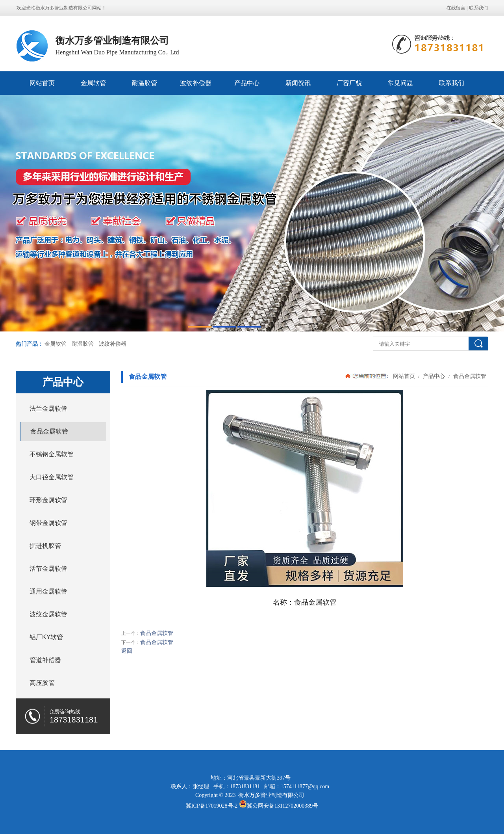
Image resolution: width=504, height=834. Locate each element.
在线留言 (456, 8)
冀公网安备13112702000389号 (283, 806)
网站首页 (42, 83)
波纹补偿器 (196, 83)
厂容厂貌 (349, 83)
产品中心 (247, 83)
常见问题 (400, 83)
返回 (127, 651)
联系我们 (478, 8)
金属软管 (93, 83)
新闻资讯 (298, 83)
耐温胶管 (145, 83)
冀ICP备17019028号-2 (212, 806)
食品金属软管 (469, 376)
